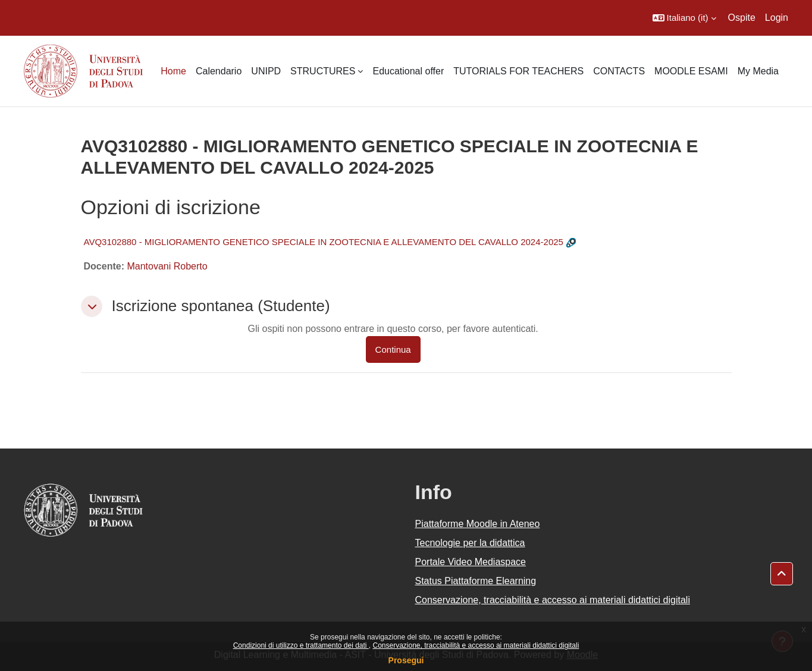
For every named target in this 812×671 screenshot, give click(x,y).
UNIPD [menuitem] (266, 71)
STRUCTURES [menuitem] (323, 71)
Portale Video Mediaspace (471, 562)
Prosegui (406, 660)
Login (777, 18)
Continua (393, 349)
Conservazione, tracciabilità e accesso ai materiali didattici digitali (476, 645)
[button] (684, 18)
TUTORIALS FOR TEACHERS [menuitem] (518, 71)
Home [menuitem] (173, 71)
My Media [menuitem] (758, 71)
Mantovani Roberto (167, 266)
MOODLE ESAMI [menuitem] (691, 71)
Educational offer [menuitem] (408, 71)
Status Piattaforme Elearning (476, 581)
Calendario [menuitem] (219, 71)
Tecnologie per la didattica (470, 543)
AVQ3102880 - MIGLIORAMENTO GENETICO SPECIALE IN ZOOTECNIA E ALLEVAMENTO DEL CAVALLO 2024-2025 (324, 242)
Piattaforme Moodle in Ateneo (478, 524)
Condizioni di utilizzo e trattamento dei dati (301, 645)
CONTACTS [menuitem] (619, 71)
